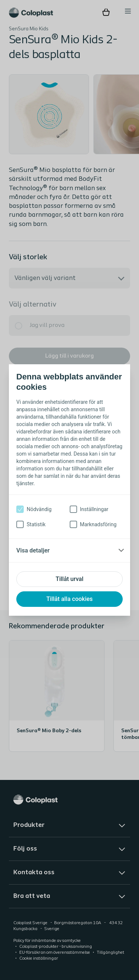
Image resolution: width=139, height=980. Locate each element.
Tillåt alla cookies (69, 599)
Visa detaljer (33, 550)
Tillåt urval (69, 579)
